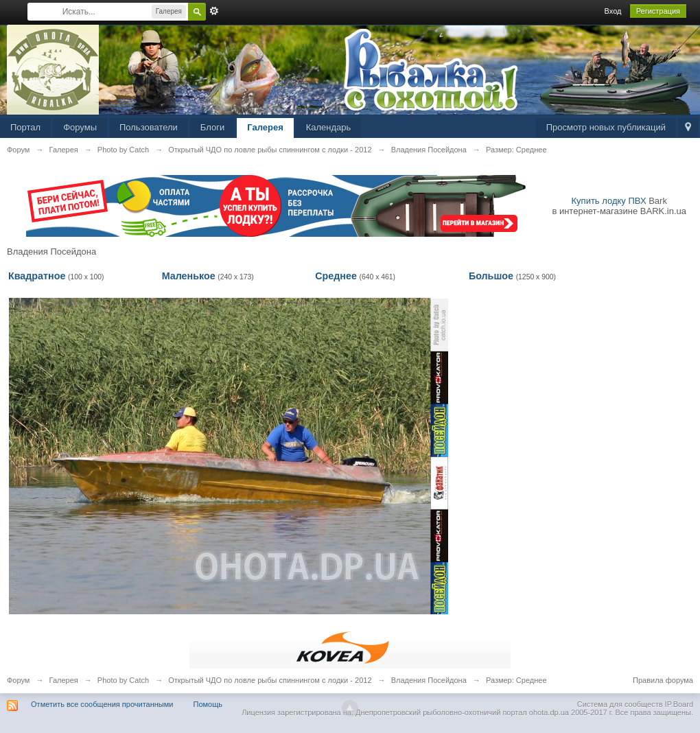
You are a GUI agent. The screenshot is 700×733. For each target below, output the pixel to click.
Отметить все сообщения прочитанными (102, 704)
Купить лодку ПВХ (609, 201)
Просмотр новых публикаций (606, 127)
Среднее (336, 276)
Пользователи (149, 127)
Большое (491, 276)
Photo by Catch (123, 680)
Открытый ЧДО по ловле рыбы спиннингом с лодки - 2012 (270, 680)
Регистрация (658, 11)
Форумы (80, 127)
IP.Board (679, 704)
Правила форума (663, 680)
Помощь (208, 704)
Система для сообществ (620, 704)
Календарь (329, 127)
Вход (613, 11)
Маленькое (189, 276)
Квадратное (37, 276)
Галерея (265, 127)
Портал (25, 127)
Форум (18, 680)
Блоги (212, 127)
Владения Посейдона (429, 680)
